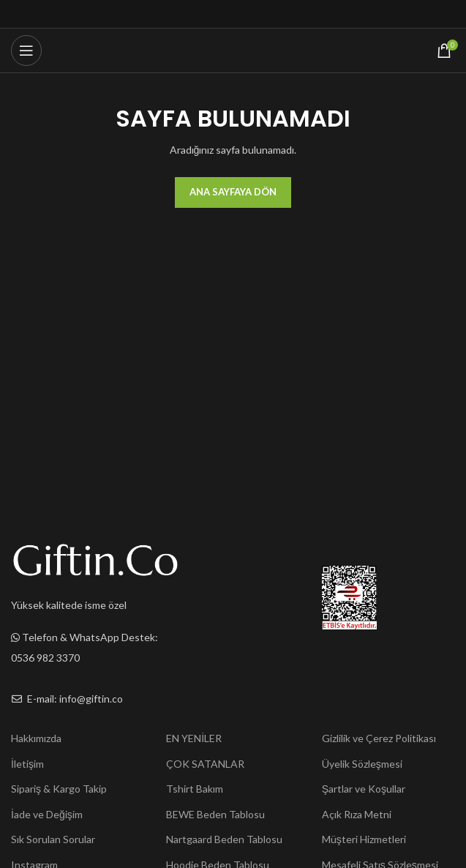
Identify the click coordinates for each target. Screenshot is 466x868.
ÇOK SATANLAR (205, 764)
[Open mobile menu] (26, 50)
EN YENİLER (194, 738)
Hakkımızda (36, 738)
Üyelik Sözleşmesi (362, 764)
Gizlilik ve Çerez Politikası (379, 738)
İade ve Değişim (47, 814)
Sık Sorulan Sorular (53, 839)
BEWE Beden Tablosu (215, 814)
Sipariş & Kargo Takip (59, 789)
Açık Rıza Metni (357, 814)
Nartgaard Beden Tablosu (224, 839)
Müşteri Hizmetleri (364, 839)
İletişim (27, 764)
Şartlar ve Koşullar (364, 789)
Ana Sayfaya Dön (233, 192)
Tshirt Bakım (195, 789)
